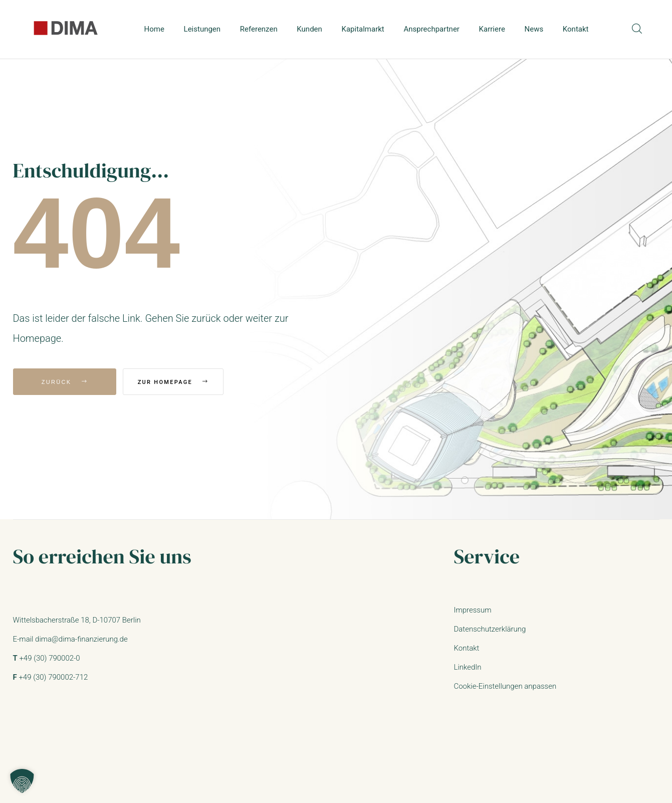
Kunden (309, 29)
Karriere (492, 29)
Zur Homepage (187, 382)
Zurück (65, 382)
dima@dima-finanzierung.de (81, 639)
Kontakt (576, 29)
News (534, 29)
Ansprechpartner (431, 29)
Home (154, 29)
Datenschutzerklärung (490, 629)
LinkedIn (467, 667)
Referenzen (259, 29)
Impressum (472, 610)
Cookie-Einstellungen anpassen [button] (505, 686)
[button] (22, 781)
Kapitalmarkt (363, 29)
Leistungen (202, 29)
